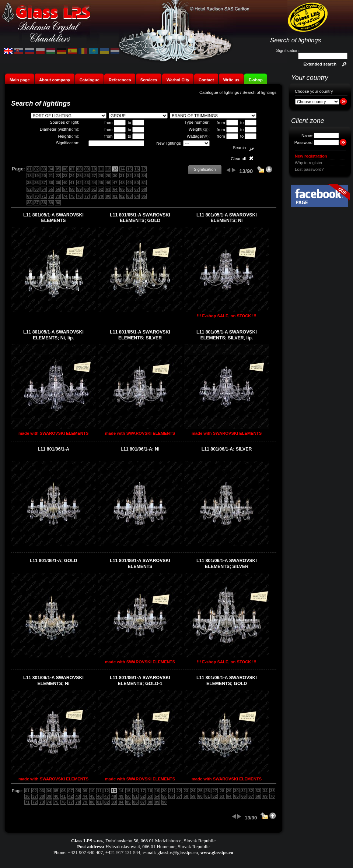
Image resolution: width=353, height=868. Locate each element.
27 (94, 176)
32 (129, 176)
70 (36, 196)
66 (129, 189)
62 (101, 189)
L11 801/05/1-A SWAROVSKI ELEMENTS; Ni (227, 218)
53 (36, 189)
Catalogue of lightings (219, 92)
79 (101, 196)
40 (65, 183)
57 (65, 189)
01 (29, 169)
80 (108, 196)
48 (122, 183)
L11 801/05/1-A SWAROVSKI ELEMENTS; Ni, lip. (53, 335)
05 (58, 169)
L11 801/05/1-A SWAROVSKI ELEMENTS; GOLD (140, 218)
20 (43, 176)
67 (137, 189)
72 (51, 196)
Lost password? (309, 169)
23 (65, 176)
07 (72, 169)
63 (108, 189)
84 (137, 196)
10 (94, 169)
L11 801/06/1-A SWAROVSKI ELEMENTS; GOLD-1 (140, 681)
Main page (20, 80)
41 (72, 183)
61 (94, 189)
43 (87, 183)
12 (108, 169)
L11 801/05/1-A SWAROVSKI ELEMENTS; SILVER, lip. (227, 335)
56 (58, 189)
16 (137, 169)
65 (122, 189)
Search (239, 148)
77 (87, 196)
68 (144, 189)
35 (29, 183)
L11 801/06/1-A (53, 449)
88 (43, 203)
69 (29, 196)
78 (94, 196)
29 (108, 176)
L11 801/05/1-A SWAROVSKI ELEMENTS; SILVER (140, 335)
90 (58, 203)
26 (87, 176)
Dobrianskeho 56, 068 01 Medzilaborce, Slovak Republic (160, 841)
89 (51, 203)
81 (115, 196)
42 (79, 183)
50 (137, 183)
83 (129, 196)
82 (122, 196)
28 (101, 176)
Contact (206, 80)
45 (101, 183)
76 (79, 196)
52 (29, 189)
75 (72, 196)
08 (79, 169)
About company (55, 80)
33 (137, 176)
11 (101, 169)
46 (108, 183)
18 (29, 176)
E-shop (256, 80)
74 (65, 196)
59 (79, 189)
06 (65, 169)
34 (144, 176)
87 (36, 203)
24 (72, 176)
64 (115, 189)
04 (51, 169)
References (120, 80)
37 (43, 183)
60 (87, 189)
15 (129, 169)
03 (43, 169)
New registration (311, 156)
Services (149, 80)
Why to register (309, 163)
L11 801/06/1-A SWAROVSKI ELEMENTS (140, 564)
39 (58, 183)
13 (115, 169)
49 (129, 183)
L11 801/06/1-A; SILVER (227, 449)
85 (144, 196)
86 (29, 203)
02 (36, 169)
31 (122, 176)
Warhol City (178, 80)
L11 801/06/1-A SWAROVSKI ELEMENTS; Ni (53, 681)
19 (36, 176)
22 (58, 176)
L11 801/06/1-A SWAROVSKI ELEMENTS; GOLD (227, 681)
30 (115, 176)
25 (79, 176)
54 (43, 189)
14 (122, 169)
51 (144, 183)
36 (36, 183)
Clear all (238, 159)
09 (87, 169)
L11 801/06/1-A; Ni (140, 449)
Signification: (288, 50)
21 (51, 176)
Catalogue (90, 80)
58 (72, 189)
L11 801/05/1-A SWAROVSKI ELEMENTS (53, 218)
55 (51, 189)
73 (58, 196)
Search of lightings (259, 92)
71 (43, 196)
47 (115, 183)
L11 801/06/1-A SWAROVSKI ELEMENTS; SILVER (227, 564)
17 (144, 169)
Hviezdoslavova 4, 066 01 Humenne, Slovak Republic (157, 846)
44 (94, 183)
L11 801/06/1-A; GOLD (54, 561)
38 (51, 183)
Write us (231, 80)
